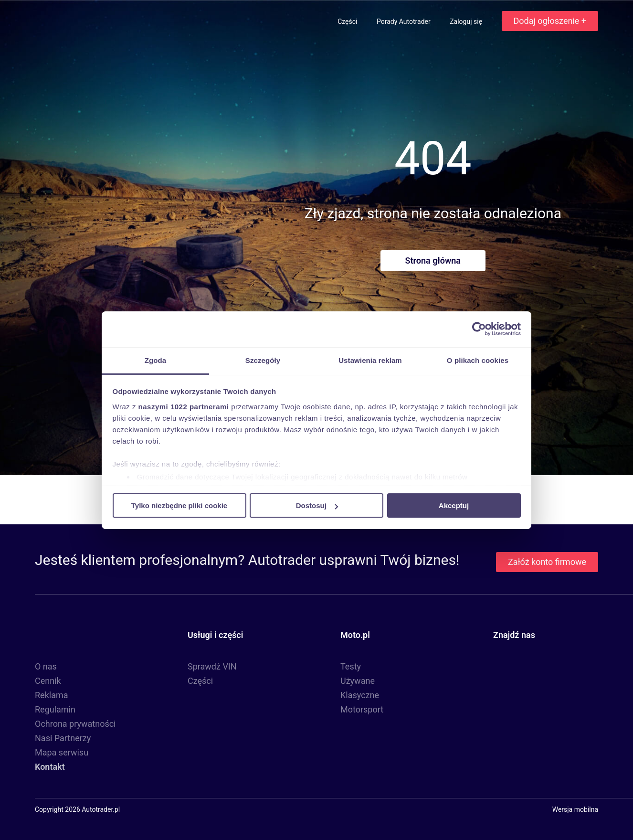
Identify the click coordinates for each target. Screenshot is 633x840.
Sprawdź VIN (212, 666)
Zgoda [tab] (156, 360)
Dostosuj (317, 505)
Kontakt (50, 767)
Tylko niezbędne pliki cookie (179, 505)
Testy (351, 666)
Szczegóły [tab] (263, 360)
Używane (358, 681)
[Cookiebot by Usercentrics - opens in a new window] (479, 329)
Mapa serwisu (62, 752)
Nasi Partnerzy (63, 738)
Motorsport (362, 709)
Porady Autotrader (404, 21)
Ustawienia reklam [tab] (370, 360)
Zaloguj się (467, 21)
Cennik (48, 681)
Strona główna (433, 261)
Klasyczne (360, 695)
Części (348, 21)
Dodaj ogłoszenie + (550, 21)
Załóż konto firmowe (547, 562)
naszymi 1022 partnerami (184, 406)
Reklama (52, 695)
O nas (46, 666)
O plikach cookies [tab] (478, 360)
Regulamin (55, 709)
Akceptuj (454, 505)
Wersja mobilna (575, 809)
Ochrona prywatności (75, 724)
